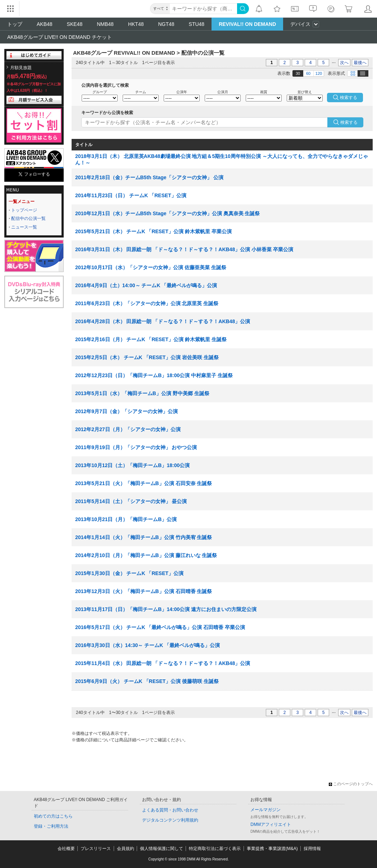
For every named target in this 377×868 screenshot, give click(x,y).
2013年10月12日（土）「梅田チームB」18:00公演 (132, 465)
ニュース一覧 (24, 227)
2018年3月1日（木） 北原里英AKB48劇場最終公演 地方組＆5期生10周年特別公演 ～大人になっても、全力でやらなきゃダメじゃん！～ (222, 159)
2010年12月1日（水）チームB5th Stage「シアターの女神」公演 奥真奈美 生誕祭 (167, 213)
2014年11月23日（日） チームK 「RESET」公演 (131, 195)
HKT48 (136, 24)
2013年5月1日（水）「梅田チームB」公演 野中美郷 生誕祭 (142, 393)
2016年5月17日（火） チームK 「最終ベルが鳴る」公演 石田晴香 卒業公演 (160, 627)
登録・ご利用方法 (51, 826)
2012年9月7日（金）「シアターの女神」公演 (126, 411)
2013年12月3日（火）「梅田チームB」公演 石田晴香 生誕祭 (144, 591)
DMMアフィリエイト (271, 824)
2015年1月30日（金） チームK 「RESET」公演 (129, 573)
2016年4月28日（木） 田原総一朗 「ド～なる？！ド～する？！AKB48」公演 (163, 321)
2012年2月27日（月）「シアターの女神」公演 (128, 429)
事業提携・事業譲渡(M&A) (272, 849)
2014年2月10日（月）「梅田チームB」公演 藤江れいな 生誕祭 (146, 555)
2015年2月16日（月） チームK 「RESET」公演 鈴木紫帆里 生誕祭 (151, 339)
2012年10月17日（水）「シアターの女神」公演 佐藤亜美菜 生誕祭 (151, 267)
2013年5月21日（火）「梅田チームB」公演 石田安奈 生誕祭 (144, 483)
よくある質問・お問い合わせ (170, 810)
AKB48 (45, 24)
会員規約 (126, 849)
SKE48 (75, 24)
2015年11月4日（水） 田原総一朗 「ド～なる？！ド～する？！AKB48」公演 (163, 663)
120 (319, 73)
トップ (15, 24)
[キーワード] (203, 9)
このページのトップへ (351, 784)
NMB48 (105, 24)
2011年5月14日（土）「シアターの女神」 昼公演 (131, 501)
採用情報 (312, 849)
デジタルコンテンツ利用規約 (170, 820)
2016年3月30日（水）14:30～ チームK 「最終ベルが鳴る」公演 (147, 645)
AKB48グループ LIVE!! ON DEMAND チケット (60, 37)
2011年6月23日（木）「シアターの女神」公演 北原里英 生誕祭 (147, 303)
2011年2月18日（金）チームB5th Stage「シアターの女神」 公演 (149, 177)
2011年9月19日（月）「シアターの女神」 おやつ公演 (136, 447)
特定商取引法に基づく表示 (215, 849)
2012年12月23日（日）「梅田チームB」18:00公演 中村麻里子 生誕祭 (154, 375)
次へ (344, 63)
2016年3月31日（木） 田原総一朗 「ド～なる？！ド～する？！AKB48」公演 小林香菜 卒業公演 (184, 249)
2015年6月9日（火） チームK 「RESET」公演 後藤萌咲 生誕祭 (147, 681)
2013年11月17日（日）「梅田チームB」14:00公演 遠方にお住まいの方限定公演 (166, 609)
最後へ (360, 63)
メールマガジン (265, 810)
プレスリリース (96, 849)
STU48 (197, 24)
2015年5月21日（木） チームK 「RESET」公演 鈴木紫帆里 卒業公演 (153, 231)
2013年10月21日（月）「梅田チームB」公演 (126, 519)
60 (308, 73)
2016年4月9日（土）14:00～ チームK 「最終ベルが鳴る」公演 (146, 285)
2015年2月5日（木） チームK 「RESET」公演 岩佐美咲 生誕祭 (147, 357)
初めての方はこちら (53, 816)
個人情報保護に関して (162, 849)
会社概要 (66, 849)
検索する (349, 122)
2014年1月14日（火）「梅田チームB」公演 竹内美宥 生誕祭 (144, 537)
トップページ (24, 210)
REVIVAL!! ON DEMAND (247, 24)
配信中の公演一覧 (28, 218)
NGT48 (166, 24)
